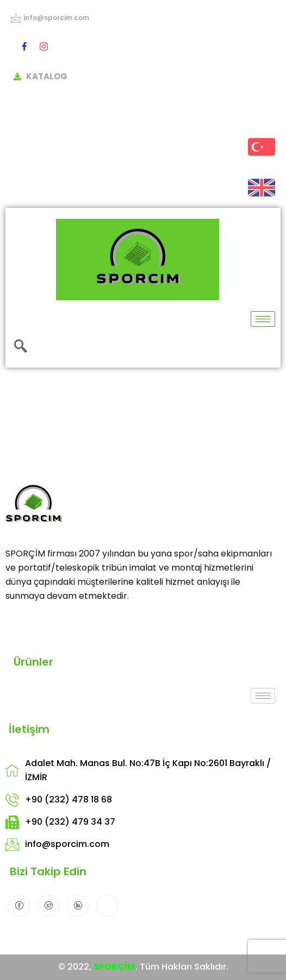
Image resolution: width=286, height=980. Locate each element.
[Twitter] (48, 906)
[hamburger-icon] (263, 319)
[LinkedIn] (78, 906)
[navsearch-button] (20, 347)
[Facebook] (24, 46)
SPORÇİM (114, 967)
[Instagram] (44, 46)
